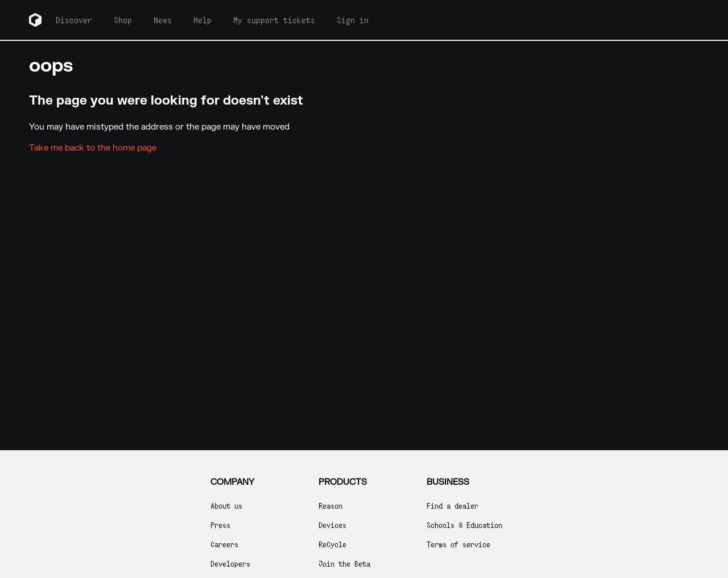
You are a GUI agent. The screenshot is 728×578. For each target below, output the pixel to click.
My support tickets (274, 20)
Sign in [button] (353, 20)
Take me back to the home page (93, 148)
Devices (332, 525)
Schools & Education (464, 525)
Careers (224, 544)
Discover (74, 20)
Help (202, 20)
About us (226, 506)
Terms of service (458, 544)
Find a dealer (452, 506)
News (163, 20)
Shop (123, 20)
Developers (230, 564)
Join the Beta (344, 564)
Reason (330, 506)
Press (220, 525)
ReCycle (332, 544)
